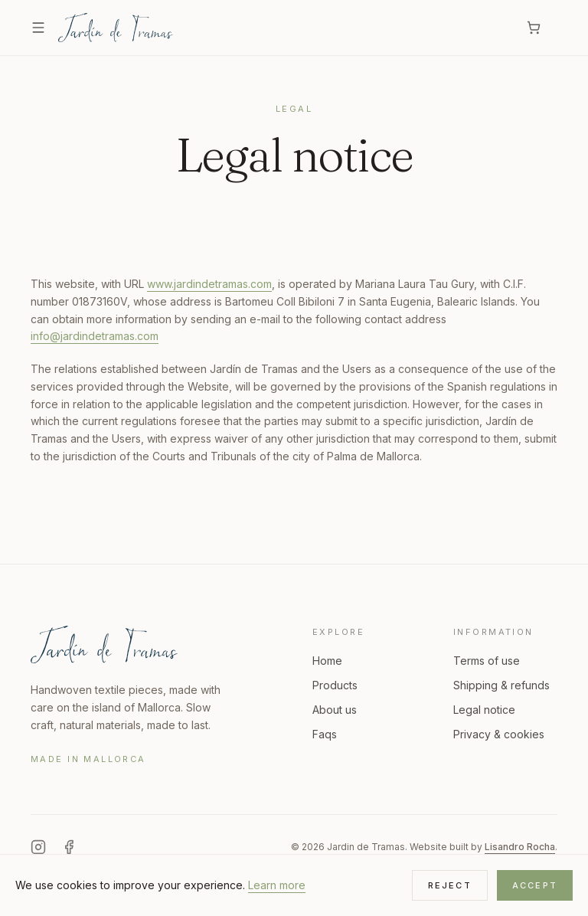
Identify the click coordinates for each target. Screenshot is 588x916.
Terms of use (487, 661)
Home (327, 661)
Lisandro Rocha (520, 847)
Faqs (325, 734)
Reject (450, 885)
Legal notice (484, 710)
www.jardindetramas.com (209, 284)
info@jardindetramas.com (95, 336)
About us (335, 710)
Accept (535, 885)
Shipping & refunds (501, 685)
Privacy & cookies (499, 734)
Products (335, 685)
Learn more (277, 885)
